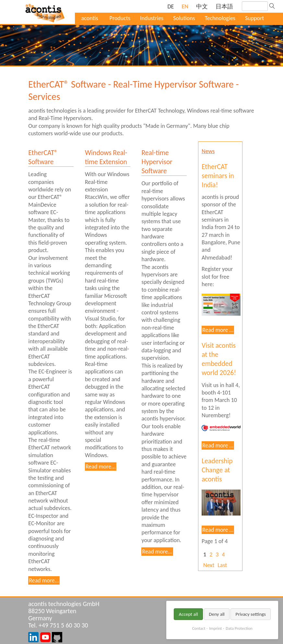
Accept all (188, 614)
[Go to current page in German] (171, 7)
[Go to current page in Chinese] (202, 7)
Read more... (44, 580)
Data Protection (239, 628)
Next (209, 565)
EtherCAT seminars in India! (218, 176)
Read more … (218, 330)
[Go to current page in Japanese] (224, 7)
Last (222, 565)
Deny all (217, 614)
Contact (199, 628)
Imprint (215, 628)
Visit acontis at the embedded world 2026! (219, 359)
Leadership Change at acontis (217, 470)
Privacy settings (251, 614)
